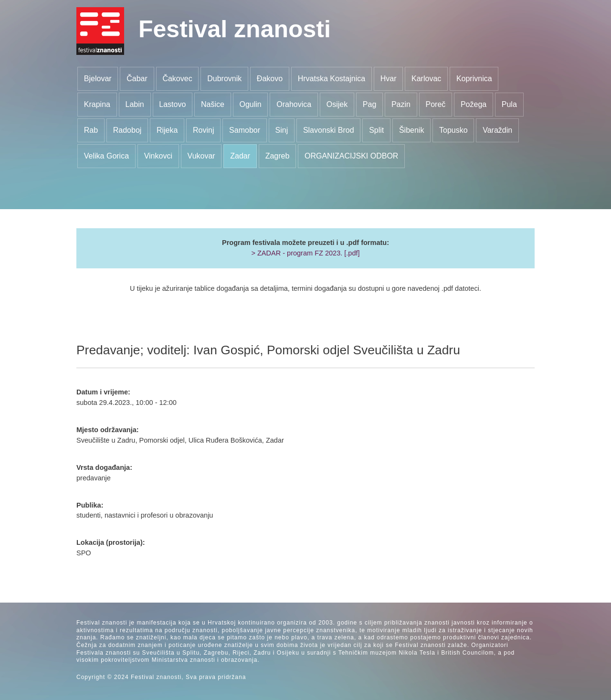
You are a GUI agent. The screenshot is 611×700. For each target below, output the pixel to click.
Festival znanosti (235, 29)
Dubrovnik (224, 79)
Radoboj (127, 130)
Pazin (401, 104)
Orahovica (294, 104)
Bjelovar (98, 79)
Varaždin (497, 130)
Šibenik (411, 130)
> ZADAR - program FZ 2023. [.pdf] (305, 253)
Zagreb (278, 156)
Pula (509, 104)
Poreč (436, 104)
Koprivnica (474, 79)
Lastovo (172, 104)
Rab (91, 130)
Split (376, 130)
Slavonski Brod (329, 130)
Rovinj (203, 130)
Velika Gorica (106, 156)
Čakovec (177, 79)
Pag (369, 104)
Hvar (389, 79)
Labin (135, 104)
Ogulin (250, 104)
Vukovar (201, 156)
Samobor (245, 130)
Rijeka (167, 130)
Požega (474, 104)
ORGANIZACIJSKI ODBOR (351, 156)
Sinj (282, 130)
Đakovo (270, 79)
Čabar (137, 79)
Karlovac (426, 79)
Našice (213, 104)
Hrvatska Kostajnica (332, 79)
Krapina (97, 104)
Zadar (240, 156)
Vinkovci (158, 156)
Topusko (453, 130)
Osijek (337, 104)
